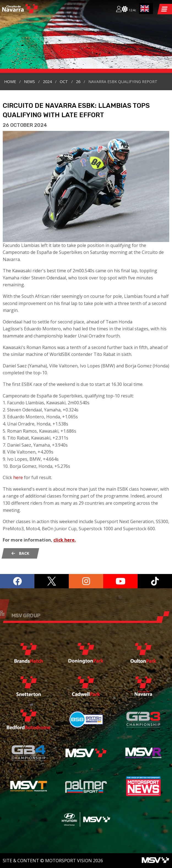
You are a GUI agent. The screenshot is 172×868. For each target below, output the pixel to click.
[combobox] (146, 9)
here (18, 477)
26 (78, 82)
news (29, 82)
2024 (47, 82)
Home (10, 82)
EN (145, 9)
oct (64, 82)
